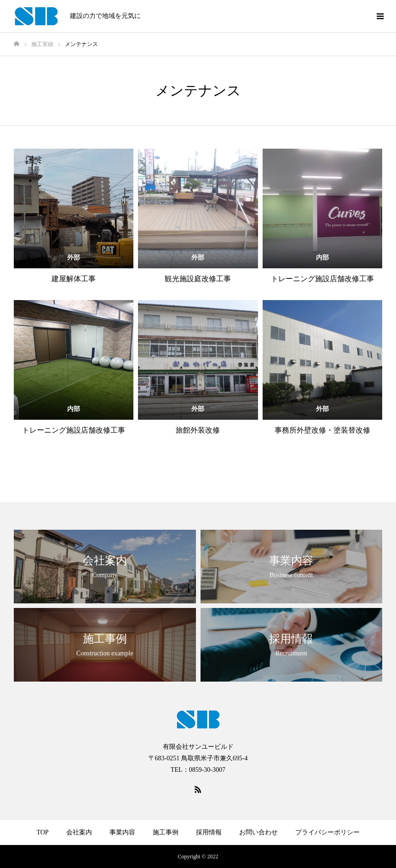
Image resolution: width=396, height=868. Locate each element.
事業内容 (122, 832)
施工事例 (166, 832)
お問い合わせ (258, 832)
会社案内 (79, 832)
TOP (42, 832)
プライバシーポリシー (327, 832)
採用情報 (209, 832)
